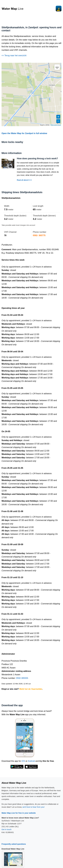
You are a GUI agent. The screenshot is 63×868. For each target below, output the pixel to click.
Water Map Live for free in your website (19, 813)
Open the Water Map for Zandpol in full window (24, 133)
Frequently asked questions (14, 844)
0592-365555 (22, 678)
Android (31, 761)
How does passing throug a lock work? (37, 159)
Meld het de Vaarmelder (31, 689)
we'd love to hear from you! (33, 807)
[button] (57, 67)
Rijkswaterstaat (56, 125)
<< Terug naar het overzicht (14, 55)
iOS (23, 761)
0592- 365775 (39, 235)
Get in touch (7, 829)
